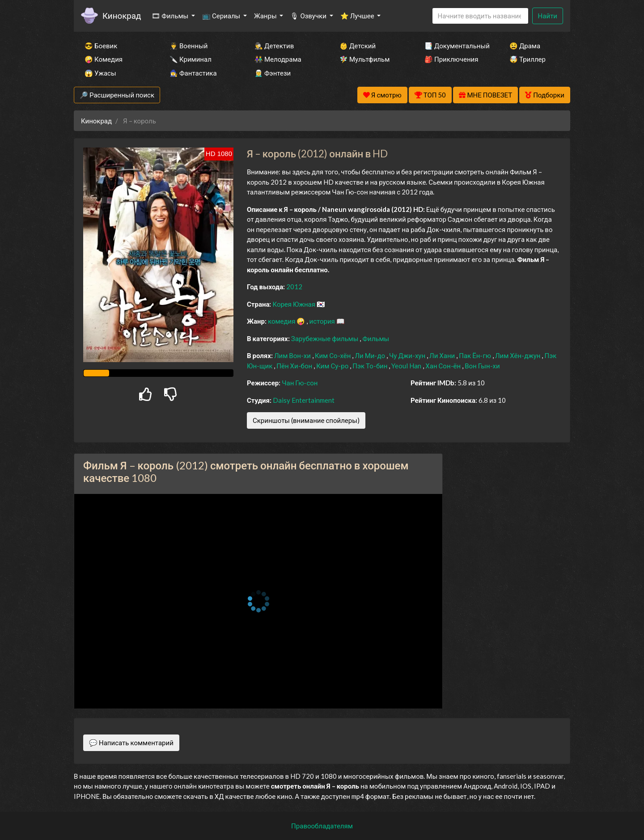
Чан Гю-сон (300, 383)
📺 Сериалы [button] (222, 16)
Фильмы (376, 338)
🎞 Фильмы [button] (171, 16)
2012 (294, 287)
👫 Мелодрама (278, 59)
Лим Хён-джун (519, 355)
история (322, 321)
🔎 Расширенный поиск (117, 95)
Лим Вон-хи (293, 355)
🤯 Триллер (527, 59)
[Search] (480, 16)
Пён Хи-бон (295, 366)
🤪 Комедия (104, 59)
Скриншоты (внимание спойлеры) (306, 420)
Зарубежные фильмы (326, 338)
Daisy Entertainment (304, 400)
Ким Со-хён (333, 355)
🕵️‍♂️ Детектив (274, 46)
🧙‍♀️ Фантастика (193, 73)
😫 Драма (525, 46)
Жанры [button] (266, 16)
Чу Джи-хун (408, 355)
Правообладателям (322, 826)
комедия (282, 321)
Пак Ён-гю (476, 355)
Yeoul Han (407, 366)
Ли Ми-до (371, 355)
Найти (548, 16)
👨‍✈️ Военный (189, 46)
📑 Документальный (455, 46)
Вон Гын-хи (482, 366)
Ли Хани (443, 355)
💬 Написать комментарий (131, 743)
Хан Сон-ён (444, 366)
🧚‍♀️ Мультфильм (364, 59)
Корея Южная (294, 304)
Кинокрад (122, 15)
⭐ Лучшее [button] (358, 16)
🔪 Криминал (191, 59)
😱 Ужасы (100, 73)
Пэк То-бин (371, 366)
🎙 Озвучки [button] (309, 16)
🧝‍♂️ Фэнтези (273, 73)
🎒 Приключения (451, 59)
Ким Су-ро (333, 366)
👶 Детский (358, 46)
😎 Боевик (101, 46)
